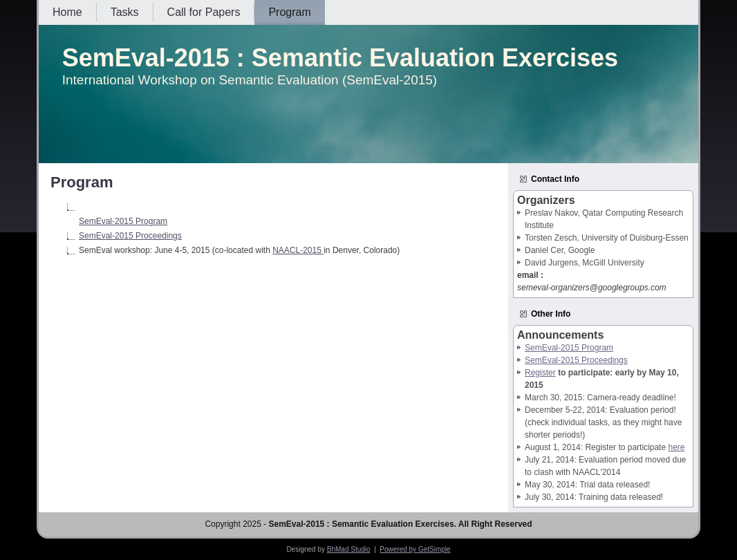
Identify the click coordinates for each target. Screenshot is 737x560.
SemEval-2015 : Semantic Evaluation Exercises (340, 58)
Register (540, 373)
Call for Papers (204, 12)
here (676, 447)
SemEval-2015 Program (123, 221)
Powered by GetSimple (415, 549)
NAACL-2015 (298, 250)
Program (289, 12)
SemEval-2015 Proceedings (130, 236)
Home (67, 12)
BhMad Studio (349, 549)
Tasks (125, 12)
